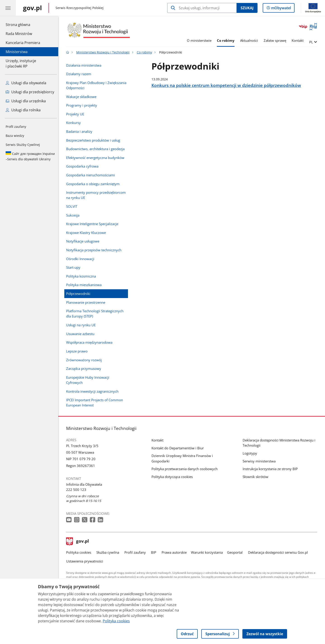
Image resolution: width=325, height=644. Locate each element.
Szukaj (247, 8)
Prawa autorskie (175, 552)
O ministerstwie (200, 40)
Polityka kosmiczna (82, 276)
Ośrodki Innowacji (81, 259)
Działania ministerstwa (85, 65)
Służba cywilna (109, 552)
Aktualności (250, 40)
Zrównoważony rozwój (85, 360)
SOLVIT (73, 206)
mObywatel (281, 9)
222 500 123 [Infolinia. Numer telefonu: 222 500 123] (77, 490)
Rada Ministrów (19, 34)
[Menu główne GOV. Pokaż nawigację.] (8, 8)
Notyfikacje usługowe (84, 241)
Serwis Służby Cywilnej (23, 145)
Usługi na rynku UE (82, 325)
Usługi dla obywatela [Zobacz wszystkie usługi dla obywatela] (26, 83)
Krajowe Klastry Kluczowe (87, 233)
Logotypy (251, 453)
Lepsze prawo (78, 351)
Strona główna (23, 24)
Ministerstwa (17, 52)
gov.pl (79, 541)
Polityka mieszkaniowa (85, 285)
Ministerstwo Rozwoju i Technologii (104, 52)
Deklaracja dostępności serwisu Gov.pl (279, 552)
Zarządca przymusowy (85, 369)
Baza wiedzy (15, 136)
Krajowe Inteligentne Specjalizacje (93, 224)
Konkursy (75, 123)
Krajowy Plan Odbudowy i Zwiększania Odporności (97, 85)
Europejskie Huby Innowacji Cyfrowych (89, 380)
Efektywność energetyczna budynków (96, 158)
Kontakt (299, 40)
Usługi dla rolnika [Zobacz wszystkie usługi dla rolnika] (23, 110)
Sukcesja (74, 215)
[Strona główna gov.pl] (32, 8)
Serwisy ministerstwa (260, 461)
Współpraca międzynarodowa (90, 342)
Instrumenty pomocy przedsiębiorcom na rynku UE (97, 195)
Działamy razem (80, 74)
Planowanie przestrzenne (87, 302)
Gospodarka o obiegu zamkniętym (94, 184)
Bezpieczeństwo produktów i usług (94, 140)
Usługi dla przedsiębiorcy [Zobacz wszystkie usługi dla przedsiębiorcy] (30, 92)
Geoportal (236, 552)
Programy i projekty (83, 105)
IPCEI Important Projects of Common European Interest (96, 402)
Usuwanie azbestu (81, 334)
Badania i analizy (80, 131)
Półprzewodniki (79, 294)
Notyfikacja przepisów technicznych (95, 250)
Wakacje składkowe (82, 97)
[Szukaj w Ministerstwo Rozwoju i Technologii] (202, 8)
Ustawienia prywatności (86, 561)
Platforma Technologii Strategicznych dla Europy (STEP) (96, 314)
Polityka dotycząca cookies (173, 477)
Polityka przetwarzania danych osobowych (186, 469)
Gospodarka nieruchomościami (92, 175)
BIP (155, 552)
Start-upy (74, 267)
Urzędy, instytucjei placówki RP (21, 63)
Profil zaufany (16, 127)
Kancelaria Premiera (23, 43)
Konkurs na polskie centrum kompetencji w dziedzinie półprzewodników (227, 85)
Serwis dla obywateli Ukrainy (30, 156)
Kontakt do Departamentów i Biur (179, 448)
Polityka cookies (80, 552)
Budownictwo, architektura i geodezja (96, 149)
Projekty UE (76, 114)
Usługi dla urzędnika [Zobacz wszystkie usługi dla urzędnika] (26, 101)
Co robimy (227, 40)
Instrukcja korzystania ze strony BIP (271, 469)
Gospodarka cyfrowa (83, 166)
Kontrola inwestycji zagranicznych (93, 391)
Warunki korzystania (208, 552)
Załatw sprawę (276, 40)
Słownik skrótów (257, 477)
